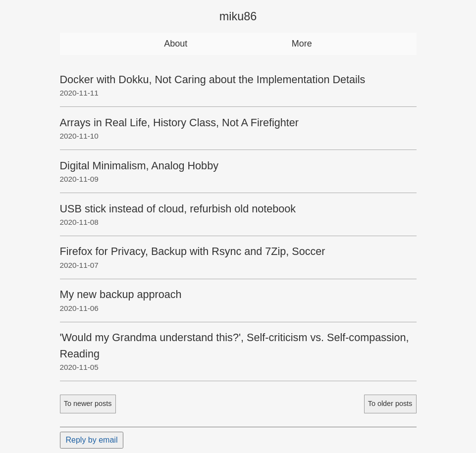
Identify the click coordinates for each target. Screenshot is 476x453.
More (302, 44)
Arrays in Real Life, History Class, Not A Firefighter (179, 123)
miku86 (238, 16)
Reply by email (92, 440)
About (176, 44)
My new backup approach (121, 294)
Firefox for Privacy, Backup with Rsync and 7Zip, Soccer (193, 251)
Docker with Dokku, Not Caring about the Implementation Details (213, 79)
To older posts (390, 403)
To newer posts (88, 403)
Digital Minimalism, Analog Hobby (139, 166)
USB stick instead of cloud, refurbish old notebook (178, 209)
